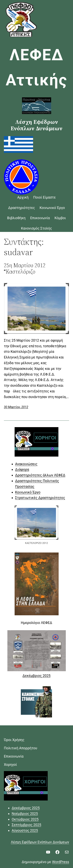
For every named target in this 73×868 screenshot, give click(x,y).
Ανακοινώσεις (26, 464)
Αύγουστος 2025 (25, 830)
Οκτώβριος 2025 (25, 819)
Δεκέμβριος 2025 (37, 676)
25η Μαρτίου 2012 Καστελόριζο (25, 268)
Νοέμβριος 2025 (25, 814)
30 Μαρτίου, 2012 (16, 407)
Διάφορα (22, 469)
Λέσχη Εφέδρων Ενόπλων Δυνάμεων (40, 842)
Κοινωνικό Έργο (28, 492)
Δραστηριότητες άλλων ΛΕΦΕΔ (40, 475)
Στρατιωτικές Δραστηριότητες (40, 498)
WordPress (61, 862)
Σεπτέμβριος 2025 (26, 825)
